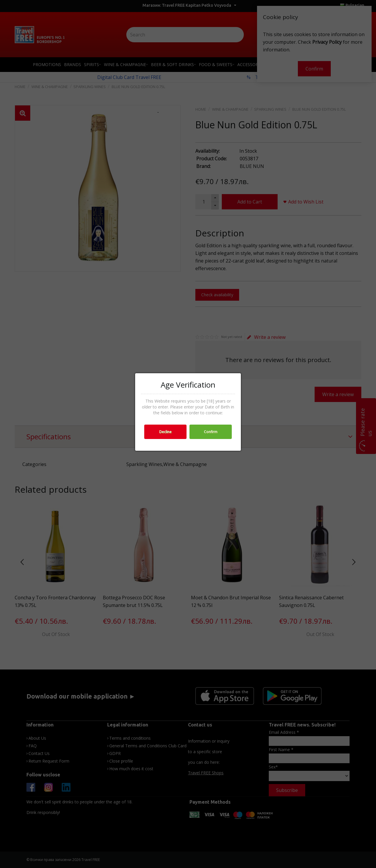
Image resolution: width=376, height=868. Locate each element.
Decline (165, 432)
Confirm (211, 432)
